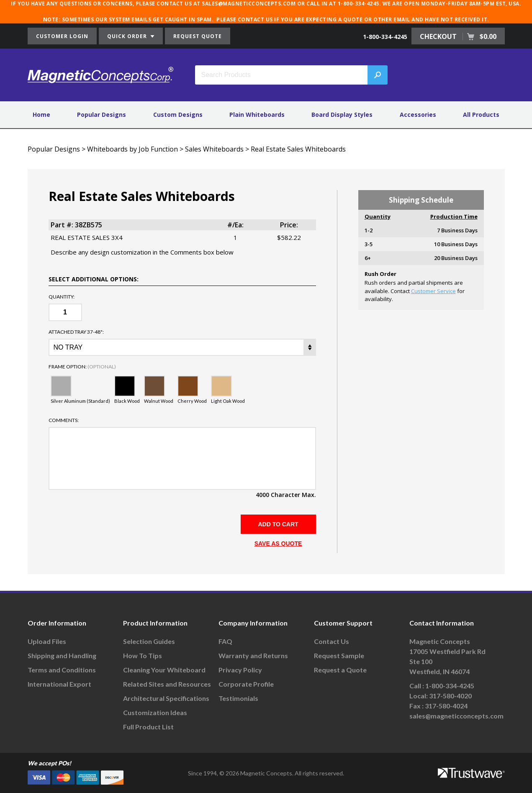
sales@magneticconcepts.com (456, 716)
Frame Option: (82, 367)
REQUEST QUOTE (198, 36)
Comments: (64, 420)
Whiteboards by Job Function (132, 149)
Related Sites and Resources (167, 684)
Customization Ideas (155, 712)
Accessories (418, 115)
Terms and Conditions (62, 670)
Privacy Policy (240, 670)
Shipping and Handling (62, 655)
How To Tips (143, 655)
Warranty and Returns (253, 655)
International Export (59, 684)
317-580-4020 (450, 696)
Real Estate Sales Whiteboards (298, 149)
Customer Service (433, 291)
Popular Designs (102, 115)
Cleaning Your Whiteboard (164, 670)
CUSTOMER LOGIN (62, 36)
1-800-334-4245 (385, 37)
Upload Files (47, 641)
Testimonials (238, 698)
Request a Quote (340, 670)
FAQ (225, 641)
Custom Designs (178, 115)
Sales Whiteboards (214, 149)
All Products (481, 115)
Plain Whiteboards (257, 115)
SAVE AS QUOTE (278, 543)
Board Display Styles (342, 115)
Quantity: (62, 297)
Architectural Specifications (166, 698)
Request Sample (339, 655)
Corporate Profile (246, 684)
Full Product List (148, 727)
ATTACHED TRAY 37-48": (76, 332)
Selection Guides (149, 641)
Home (41, 115)
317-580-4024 (446, 706)
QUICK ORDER (131, 36)
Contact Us (332, 641)
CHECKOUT (458, 36)
